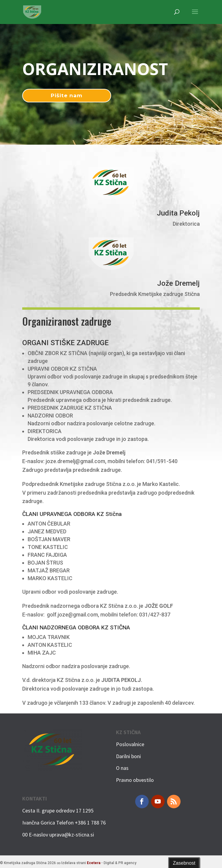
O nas (122, 768)
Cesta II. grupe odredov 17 (52, 811)
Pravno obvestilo (135, 780)
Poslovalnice (130, 744)
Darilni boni (128, 756)
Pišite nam (67, 95)
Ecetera (94, 863)
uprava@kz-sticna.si (72, 835)
